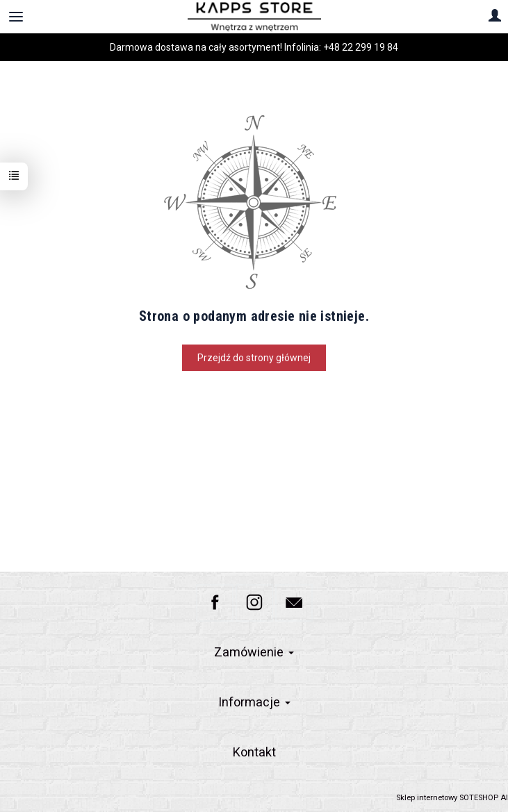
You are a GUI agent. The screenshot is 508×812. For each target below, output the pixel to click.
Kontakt (254, 752)
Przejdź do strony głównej (254, 358)
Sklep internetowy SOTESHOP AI (452, 798)
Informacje (254, 702)
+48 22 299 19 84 (361, 47)
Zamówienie (254, 652)
